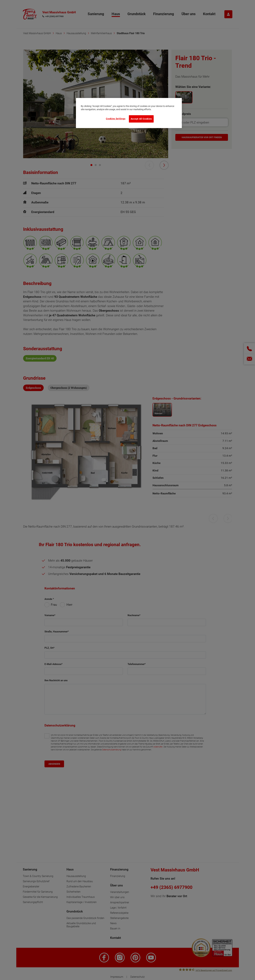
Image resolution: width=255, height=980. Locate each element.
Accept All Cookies (141, 119)
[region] (129, 113)
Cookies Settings (116, 119)
